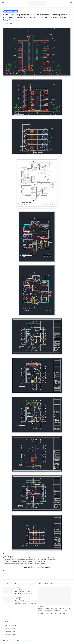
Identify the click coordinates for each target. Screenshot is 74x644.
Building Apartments (11, 11)
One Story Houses (10, 628)
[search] (71, 4)
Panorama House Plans (26, 641)
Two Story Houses (10, 634)
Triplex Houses (9, 631)
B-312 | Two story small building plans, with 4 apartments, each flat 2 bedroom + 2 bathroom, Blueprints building (23, 591)
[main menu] (3, 4)
